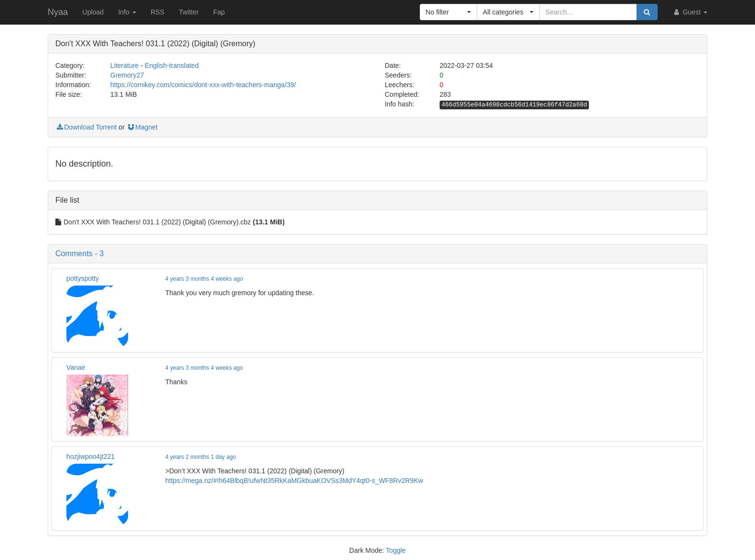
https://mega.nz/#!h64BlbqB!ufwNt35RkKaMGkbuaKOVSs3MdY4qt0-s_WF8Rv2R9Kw (294, 481)
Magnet (142, 127)
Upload (93, 12)
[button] (449, 12)
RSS (158, 12)
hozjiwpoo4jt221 (91, 456)
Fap (219, 12)
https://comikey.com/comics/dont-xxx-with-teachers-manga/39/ (203, 85)
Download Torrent (86, 127)
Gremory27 (127, 75)
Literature (124, 65)
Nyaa (58, 12)
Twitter (189, 12)
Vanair (76, 367)
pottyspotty (83, 278)
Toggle (396, 550)
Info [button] (127, 12)
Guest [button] (690, 12)
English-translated (172, 65)
